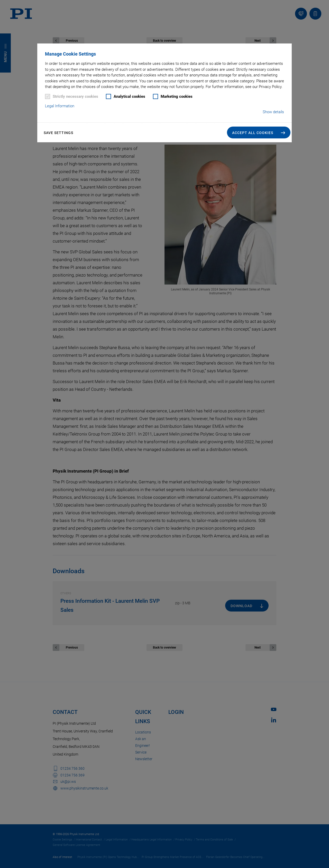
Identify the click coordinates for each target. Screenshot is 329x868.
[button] (259, 132)
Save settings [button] (58, 133)
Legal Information (60, 106)
